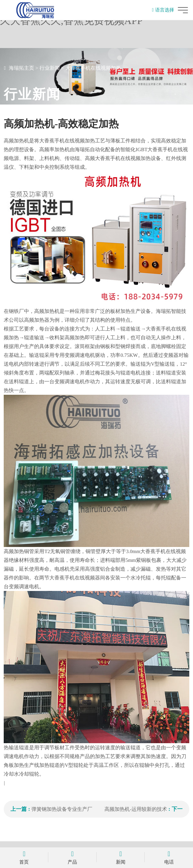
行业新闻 (50, 68)
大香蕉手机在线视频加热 (93, 68)
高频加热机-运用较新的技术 (136, 809)
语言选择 (163, 10)
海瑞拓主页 (21, 68)
